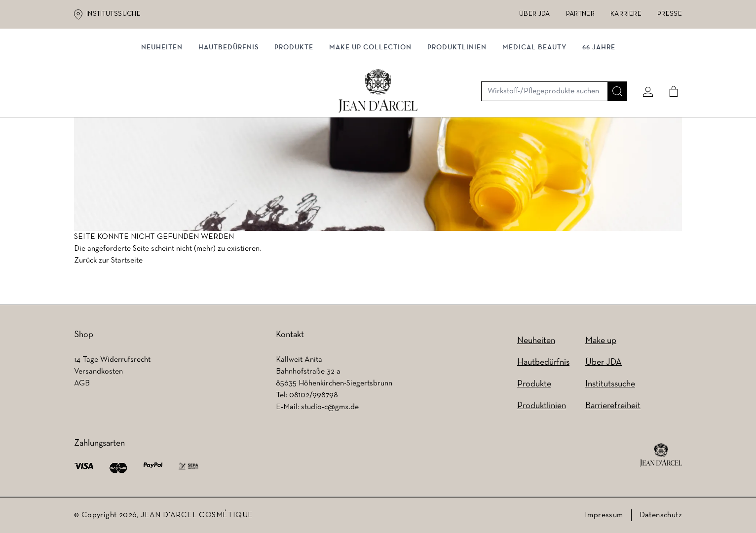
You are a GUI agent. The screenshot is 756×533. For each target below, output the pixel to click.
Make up (601, 341)
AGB (82, 383)
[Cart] (670, 63)
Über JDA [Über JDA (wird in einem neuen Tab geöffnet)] (535, 14)
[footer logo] (661, 455)
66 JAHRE (599, 102)
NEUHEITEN (162, 102)
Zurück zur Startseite (108, 263)
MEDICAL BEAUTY (534, 102)
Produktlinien (457, 102)
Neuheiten (536, 341)
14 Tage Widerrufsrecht (112, 360)
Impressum (604, 515)
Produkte (294, 102)
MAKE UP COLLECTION (370, 102)
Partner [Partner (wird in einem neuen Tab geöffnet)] (580, 14)
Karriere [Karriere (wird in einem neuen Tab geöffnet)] (626, 14)
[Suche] (613, 63)
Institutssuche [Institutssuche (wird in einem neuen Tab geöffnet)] (113, 14)
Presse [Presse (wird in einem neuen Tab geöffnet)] (670, 14)
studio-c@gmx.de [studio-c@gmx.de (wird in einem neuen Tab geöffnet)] (330, 407)
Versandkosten (98, 372)
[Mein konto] (644, 63)
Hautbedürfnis (228, 102)
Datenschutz (661, 515)
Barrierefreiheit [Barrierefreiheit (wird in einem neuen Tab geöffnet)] (613, 406)
